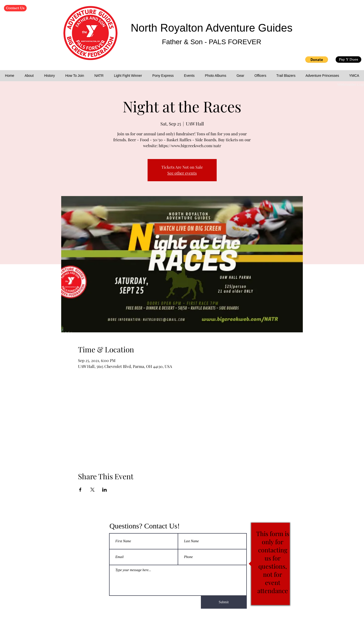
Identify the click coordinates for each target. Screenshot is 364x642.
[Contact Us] (15, 8)
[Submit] (224, 602)
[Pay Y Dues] (348, 60)
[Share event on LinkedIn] (105, 490)
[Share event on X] (92, 490)
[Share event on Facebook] (80, 490)
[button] (317, 60)
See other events (182, 173)
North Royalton (168, 28)
